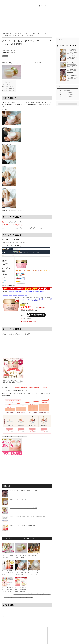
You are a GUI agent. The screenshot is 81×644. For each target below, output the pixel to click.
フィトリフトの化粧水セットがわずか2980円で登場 (22, 526)
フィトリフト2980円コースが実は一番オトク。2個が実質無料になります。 (28, 517)
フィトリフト (5, 56)
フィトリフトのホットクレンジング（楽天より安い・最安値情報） (21, 590)
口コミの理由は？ (7, 85)
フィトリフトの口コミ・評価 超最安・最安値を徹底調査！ (21, 573)
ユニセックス (40, 6)
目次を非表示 (10, 82)
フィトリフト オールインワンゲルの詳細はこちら (14, 436)
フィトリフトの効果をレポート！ (18, 500)
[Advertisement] (40, 22)
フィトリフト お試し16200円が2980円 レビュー (34, 556)
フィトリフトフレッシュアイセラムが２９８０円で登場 (23, 508)
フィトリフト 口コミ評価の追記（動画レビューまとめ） (24, 491)
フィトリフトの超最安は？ (9, 91)
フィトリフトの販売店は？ (9, 89)
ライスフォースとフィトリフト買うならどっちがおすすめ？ (18, 597)
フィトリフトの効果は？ (8, 87)
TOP (7, 34)
